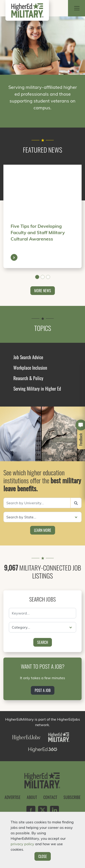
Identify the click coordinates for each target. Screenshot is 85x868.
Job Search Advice (28, 357)
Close (43, 856)
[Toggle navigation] (77, 8)
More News (43, 291)
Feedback (81, 439)
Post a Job (43, 690)
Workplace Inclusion (30, 368)
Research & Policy (28, 378)
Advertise (12, 797)
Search (43, 642)
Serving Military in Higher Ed (37, 389)
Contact (50, 797)
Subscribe (72, 797)
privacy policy (22, 844)
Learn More (43, 530)
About (32, 797)
